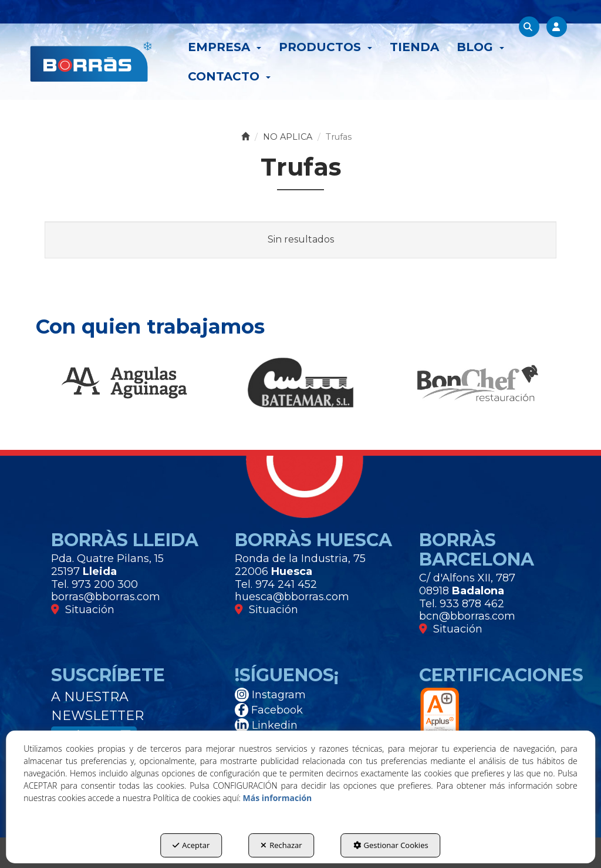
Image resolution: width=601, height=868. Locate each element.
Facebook (269, 710)
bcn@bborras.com (467, 616)
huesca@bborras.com (292, 597)
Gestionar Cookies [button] (391, 845)
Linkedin (266, 725)
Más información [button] (278, 798)
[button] (91, 62)
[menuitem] (224, 47)
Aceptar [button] (191, 845)
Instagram (270, 695)
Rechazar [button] (281, 845)
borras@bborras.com (106, 597)
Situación (83, 610)
